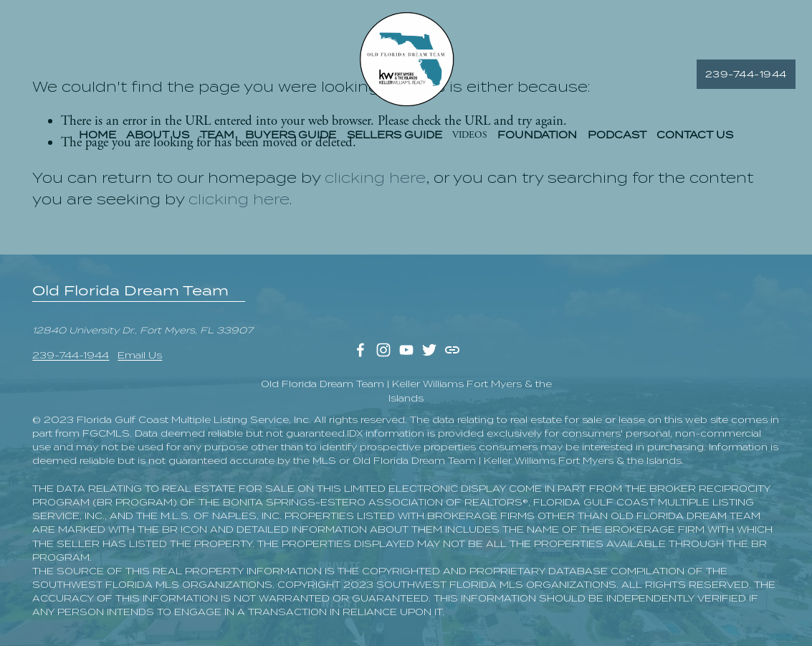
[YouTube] (406, 350)
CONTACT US (695, 139)
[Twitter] (429, 350)
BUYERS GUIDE (291, 139)
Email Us (140, 355)
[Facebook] (360, 350)
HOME (97, 139)
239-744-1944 (730, 78)
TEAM (217, 139)
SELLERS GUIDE (395, 139)
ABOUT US (158, 139)
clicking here (375, 178)
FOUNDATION (537, 139)
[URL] (452, 350)
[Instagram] (383, 350)
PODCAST (617, 139)
